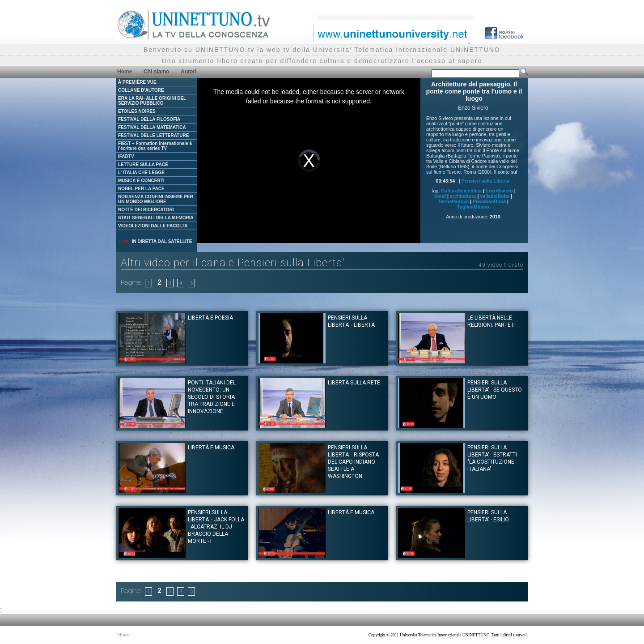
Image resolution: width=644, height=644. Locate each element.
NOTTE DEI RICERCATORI (146, 210)
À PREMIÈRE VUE (137, 82)
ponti (440, 196)
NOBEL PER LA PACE (141, 189)
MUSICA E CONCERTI (141, 181)
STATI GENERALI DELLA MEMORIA (156, 218)
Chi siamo (156, 72)
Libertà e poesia (210, 318)
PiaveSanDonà (489, 201)
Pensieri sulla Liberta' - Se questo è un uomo (495, 390)
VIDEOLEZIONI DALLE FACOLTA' (153, 226)
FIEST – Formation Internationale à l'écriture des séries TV (155, 146)
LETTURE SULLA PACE (143, 164)
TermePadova (453, 201)
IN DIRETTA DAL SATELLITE (155, 241)
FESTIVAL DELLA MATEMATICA (152, 127)
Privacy (123, 635)
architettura (463, 196)
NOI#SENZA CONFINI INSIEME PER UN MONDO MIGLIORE (156, 199)
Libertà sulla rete (354, 383)
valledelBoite (495, 196)
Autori (189, 72)
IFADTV (126, 156)
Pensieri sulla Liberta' (486, 181)
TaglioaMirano (473, 207)
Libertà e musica (211, 448)
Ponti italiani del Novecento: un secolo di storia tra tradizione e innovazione (212, 397)
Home (125, 72)
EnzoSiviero (499, 191)
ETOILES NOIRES (137, 111)
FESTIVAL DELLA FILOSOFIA (149, 119)
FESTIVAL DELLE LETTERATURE (153, 135)
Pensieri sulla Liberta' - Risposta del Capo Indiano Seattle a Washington (353, 462)
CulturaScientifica (461, 191)
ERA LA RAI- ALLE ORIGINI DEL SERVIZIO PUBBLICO (152, 101)
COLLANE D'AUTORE (141, 90)
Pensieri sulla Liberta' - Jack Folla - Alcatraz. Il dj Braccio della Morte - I (216, 527)
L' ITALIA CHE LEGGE (141, 173)
